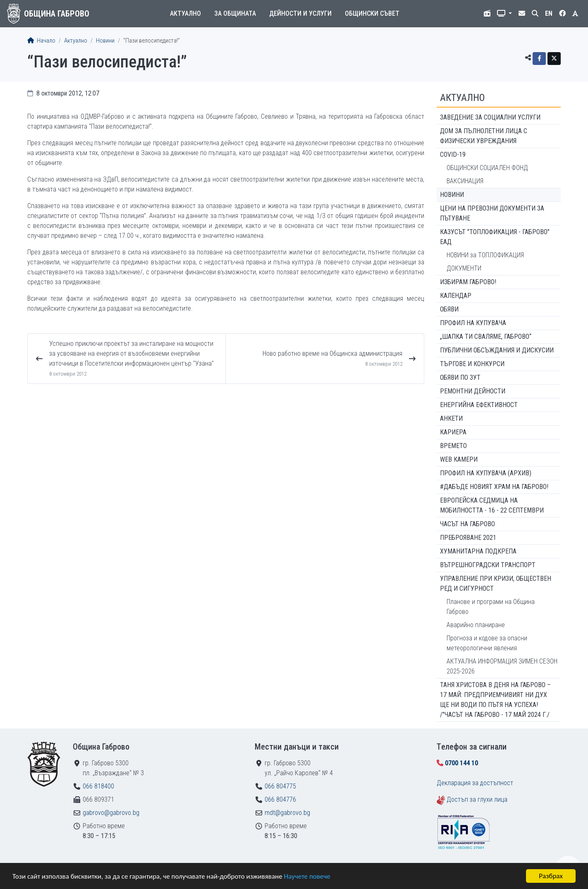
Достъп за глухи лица (477, 799)
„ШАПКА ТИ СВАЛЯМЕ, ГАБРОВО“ (486, 337)
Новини (105, 41)
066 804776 (280, 799)
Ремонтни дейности (473, 391)
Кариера (453, 432)
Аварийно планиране (476, 625)
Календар (456, 296)
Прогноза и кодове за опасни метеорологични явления (487, 643)
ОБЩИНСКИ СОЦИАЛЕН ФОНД (487, 168)
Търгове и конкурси (472, 364)
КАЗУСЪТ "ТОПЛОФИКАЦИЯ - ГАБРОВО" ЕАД (495, 237)
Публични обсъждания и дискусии (497, 350)
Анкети (451, 418)
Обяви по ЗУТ (460, 377)
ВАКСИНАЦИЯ (465, 181)
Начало (41, 41)
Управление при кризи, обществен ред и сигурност (496, 583)
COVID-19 (453, 155)
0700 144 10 (461, 763)
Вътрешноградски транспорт (488, 565)
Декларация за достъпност (475, 783)
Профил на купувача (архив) (486, 473)
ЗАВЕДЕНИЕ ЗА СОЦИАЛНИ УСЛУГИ (490, 117)
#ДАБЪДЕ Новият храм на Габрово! (494, 487)
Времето (453, 446)
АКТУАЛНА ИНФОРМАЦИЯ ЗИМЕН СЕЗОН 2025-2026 (502, 666)
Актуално (185, 13)
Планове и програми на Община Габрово (491, 607)
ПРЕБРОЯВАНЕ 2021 (468, 538)
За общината (235, 13)
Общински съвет (372, 13)
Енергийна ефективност (479, 405)
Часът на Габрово (467, 524)
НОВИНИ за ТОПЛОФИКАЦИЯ (485, 255)
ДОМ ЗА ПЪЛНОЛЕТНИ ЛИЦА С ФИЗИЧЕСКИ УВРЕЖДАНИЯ (484, 136)
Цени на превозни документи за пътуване (492, 213)
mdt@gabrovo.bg (287, 813)
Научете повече (307, 876)
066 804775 (280, 786)
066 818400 (98, 786)
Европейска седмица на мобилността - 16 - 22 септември (492, 505)
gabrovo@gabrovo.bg (111, 813)
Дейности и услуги (300, 13)
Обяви (449, 309)
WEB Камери (459, 459)
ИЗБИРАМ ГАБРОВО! (468, 282)
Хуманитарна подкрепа (478, 551)
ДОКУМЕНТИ (464, 268)
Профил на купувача (473, 323)
